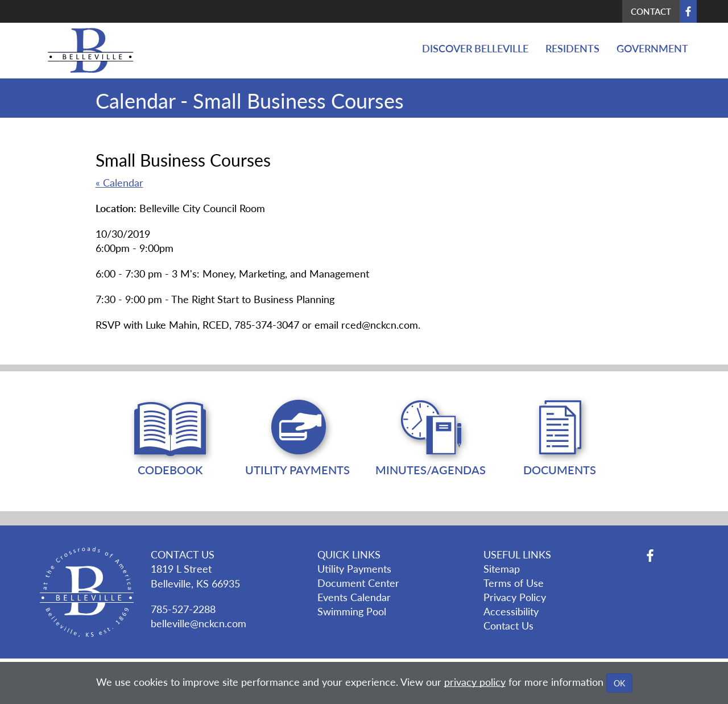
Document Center (358, 583)
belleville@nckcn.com (198, 623)
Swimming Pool (352, 611)
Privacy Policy (515, 597)
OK (619, 683)
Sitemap (502, 568)
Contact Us (508, 625)
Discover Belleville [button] (475, 48)
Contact (651, 11)
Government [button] (652, 48)
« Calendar (119, 182)
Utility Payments (354, 568)
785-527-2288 (183, 609)
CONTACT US (183, 554)
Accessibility (511, 611)
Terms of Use (514, 583)
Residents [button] (572, 48)
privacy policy (475, 682)
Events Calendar (354, 597)
